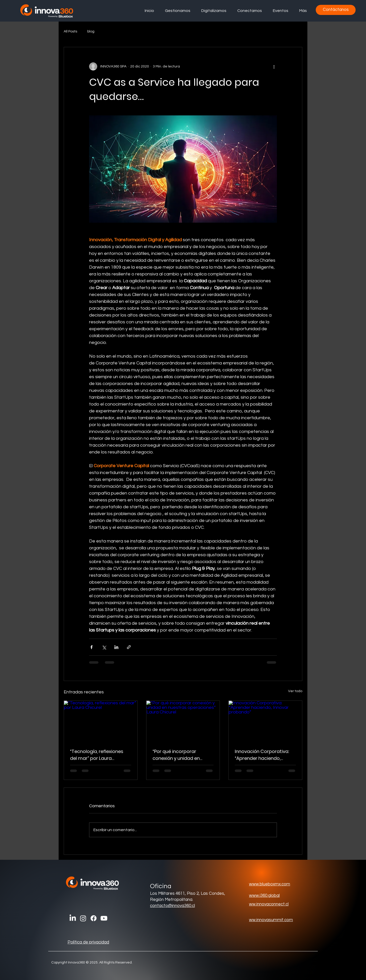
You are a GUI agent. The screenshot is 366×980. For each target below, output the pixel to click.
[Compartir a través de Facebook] (91, 647)
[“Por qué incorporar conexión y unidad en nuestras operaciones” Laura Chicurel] (183, 721)
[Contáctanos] (336, 10)
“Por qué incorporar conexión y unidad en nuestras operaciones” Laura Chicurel (178, 755)
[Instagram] (83, 918)
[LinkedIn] (73, 918)
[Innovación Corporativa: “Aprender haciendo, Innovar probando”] (265, 721)
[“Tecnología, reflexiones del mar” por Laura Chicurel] (101, 721)
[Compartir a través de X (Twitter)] (104, 647)
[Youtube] (104, 918)
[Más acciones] (274, 66)
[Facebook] (94, 918)
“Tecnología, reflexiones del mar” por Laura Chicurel (97, 755)
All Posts (70, 31)
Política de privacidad (88, 942)
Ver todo (295, 691)
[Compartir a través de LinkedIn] (116, 647)
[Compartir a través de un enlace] (129, 647)
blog (91, 31)
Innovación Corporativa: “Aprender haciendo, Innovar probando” (262, 755)
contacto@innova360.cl (172, 906)
